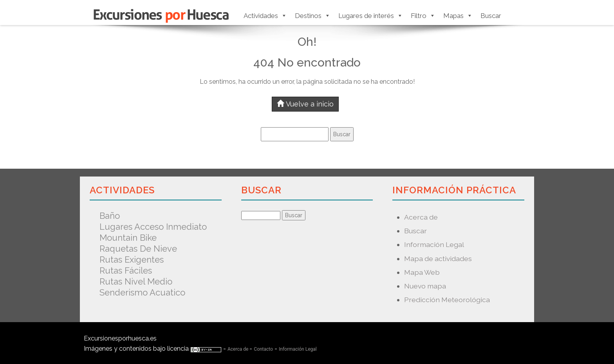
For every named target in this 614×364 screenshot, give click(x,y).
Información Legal (434, 244)
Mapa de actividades (438, 259)
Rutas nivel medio (136, 281)
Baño (110, 216)
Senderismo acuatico (142, 292)
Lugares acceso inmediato (153, 227)
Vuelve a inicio (305, 104)
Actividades (265, 16)
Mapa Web (422, 272)
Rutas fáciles (126, 270)
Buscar (491, 16)
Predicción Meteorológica (447, 300)
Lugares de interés (371, 16)
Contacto (263, 349)
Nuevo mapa (425, 286)
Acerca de (421, 217)
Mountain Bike (128, 238)
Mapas (458, 16)
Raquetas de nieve (138, 249)
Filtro (423, 16)
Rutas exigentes (132, 259)
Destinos (313, 16)
